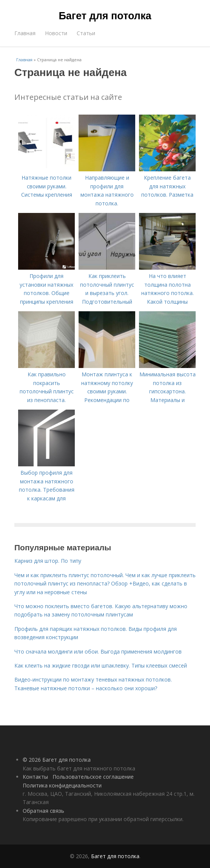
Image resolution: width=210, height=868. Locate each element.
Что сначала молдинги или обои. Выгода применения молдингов (98, 651)
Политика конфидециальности (62, 785)
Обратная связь (43, 811)
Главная (25, 33)
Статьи (86, 33)
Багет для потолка (105, 16)
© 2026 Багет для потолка (57, 760)
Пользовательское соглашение (93, 777)
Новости (56, 33)
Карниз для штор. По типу (48, 561)
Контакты (35, 777)
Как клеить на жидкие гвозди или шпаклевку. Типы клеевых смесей (101, 665)
